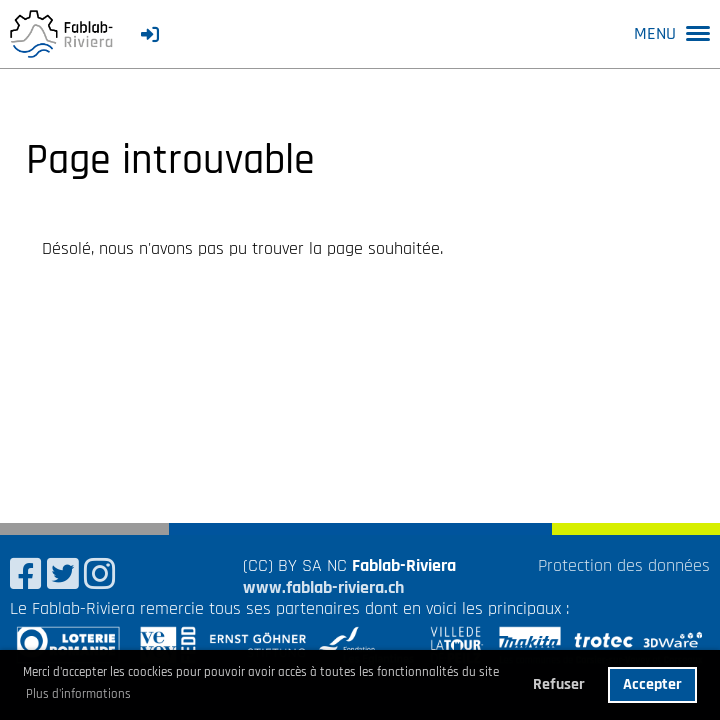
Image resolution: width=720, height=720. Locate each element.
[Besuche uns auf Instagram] (100, 576)
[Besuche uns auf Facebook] (26, 576)
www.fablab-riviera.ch (323, 587)
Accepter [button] (652, 684)
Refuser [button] (559, 684)
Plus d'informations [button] (78, 694)
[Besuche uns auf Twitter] (63, 576)
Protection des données (624, 565)
